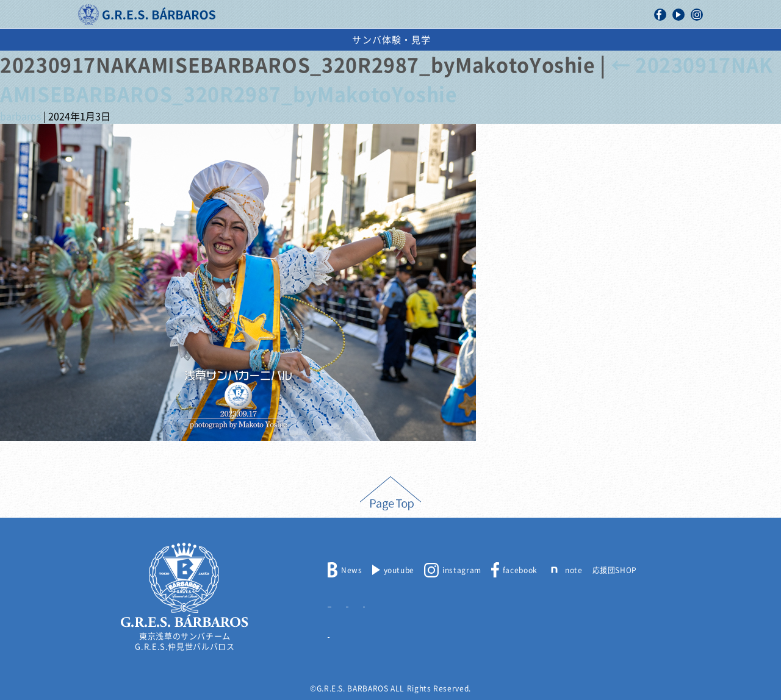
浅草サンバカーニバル (352, 40)
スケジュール (456, 40)
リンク (340, 631)
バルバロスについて (168, 40)
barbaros (20, 116)
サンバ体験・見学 (618, 40)
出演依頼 (531, 40)
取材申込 (452, 601)
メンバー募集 (351, 601)
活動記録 (257, 40)
